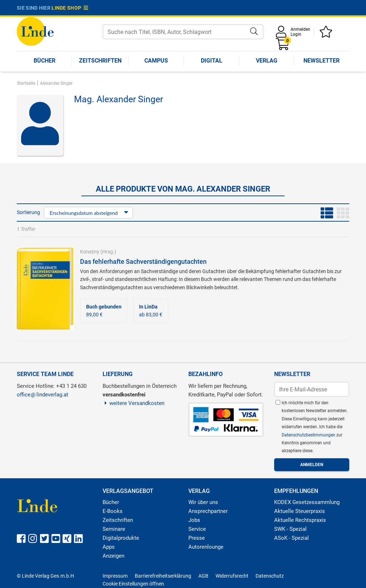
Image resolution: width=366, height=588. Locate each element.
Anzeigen (113, 556)
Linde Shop (70, 8)
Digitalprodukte (121, 538)
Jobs (194, 520)
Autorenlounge (206, 547)
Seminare (114, 529)
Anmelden (300, 29)
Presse (197, 538)
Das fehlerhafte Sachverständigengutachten (143, 261)
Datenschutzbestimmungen (309, 435)
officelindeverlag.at (43, 395)
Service (197, 529)
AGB (203, 576)
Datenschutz (270, 576)
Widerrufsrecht (232, 576)
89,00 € (104, 311)
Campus (156, 61)
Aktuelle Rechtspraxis (300, 520)
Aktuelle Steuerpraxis (300, 511)
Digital (212, 61)
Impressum (115, 576)
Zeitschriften (100, 61)
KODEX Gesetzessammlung (307, 502)
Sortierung (28, 212)
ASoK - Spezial (291, 538)
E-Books (113, 511)
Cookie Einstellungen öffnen (133, 584)
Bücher (44, 61)
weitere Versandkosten (133, 403)
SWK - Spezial (290, 529)
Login (296, 34)
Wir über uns (203, 502)
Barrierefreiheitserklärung (163, 576)
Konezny (90, 252)
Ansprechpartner (208, 511)
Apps (109, 547)
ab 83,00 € (151, 311)
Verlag (267, 61)
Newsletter (322, 61)
